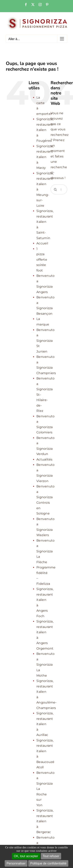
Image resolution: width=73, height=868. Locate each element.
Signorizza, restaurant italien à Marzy (45, 157)
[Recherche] (55, 189)
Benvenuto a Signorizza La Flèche (45, 551)
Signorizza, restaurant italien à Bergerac (45, 821)
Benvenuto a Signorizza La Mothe (45, 665)
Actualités (44, 459)
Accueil (42, 243)
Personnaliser (16, 863)
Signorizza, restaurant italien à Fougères (45, 130)
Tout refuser (51, 856)
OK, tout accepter (26, 856)
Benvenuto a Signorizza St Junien (45, 341)
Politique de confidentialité (48, 863)
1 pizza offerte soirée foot (42, 260)
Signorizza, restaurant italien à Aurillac (45, 724)
